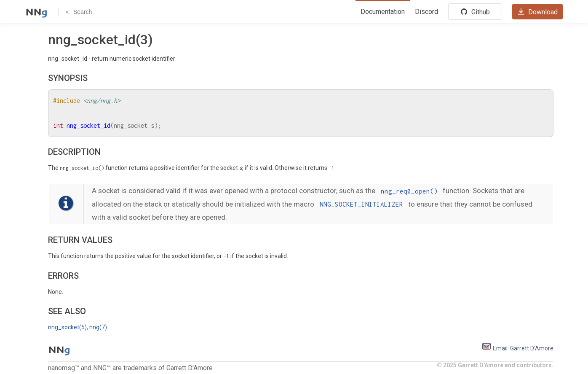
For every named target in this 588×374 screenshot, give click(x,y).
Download (537, 12)
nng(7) (98, 327)
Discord (426, 12)
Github (475, 12)
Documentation (383, 12)
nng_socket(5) (67, 327)
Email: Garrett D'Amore (517, 348)
